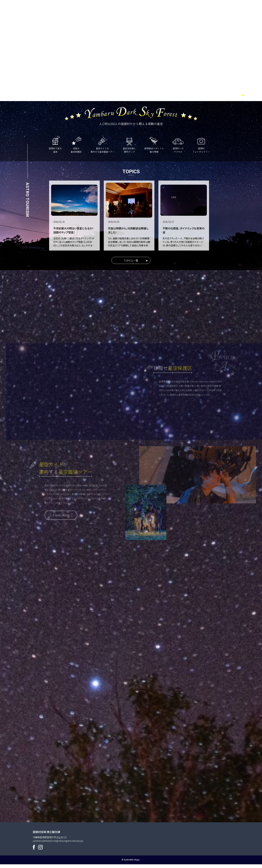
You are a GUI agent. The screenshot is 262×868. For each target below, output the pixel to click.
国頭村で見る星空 (55, 144)
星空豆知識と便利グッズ (129, 144)
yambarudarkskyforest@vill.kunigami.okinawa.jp (58, 844)
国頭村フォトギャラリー (201, 144)
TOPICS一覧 (131, 260)
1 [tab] (243, 95)
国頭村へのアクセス (178, 144)
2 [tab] (247, 95)
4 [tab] (255, 95)
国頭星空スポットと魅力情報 (154, 144)
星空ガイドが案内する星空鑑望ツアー (103, 144)
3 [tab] (251, 95)
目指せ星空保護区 (76, 144)
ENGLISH (231, 11)
